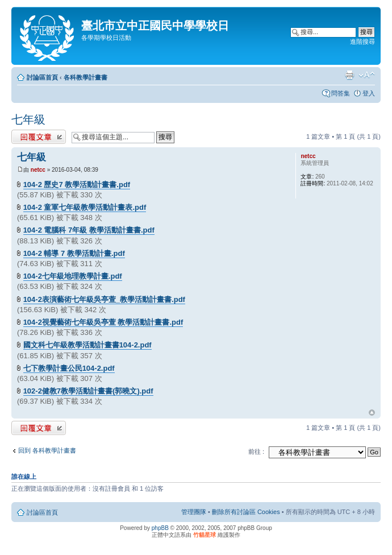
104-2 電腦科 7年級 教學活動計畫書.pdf (89, 230)
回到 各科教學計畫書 (47, 450)
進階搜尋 (362, 42)
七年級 (28, 119)
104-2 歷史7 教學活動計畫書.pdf (77, 185)
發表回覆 (39, 137)
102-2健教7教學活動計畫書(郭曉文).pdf (88, 391)
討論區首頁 (42, 77)
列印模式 (349, 75)
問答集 (341, 93)
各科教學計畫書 (86, 77)
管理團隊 (194, 512)
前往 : (256, 452)
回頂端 (372, 413)
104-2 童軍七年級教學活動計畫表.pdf (85, 207)
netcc (38, 170)
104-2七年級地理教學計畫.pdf (73, 276)
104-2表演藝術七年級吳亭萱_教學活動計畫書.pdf (104, 299)
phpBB (160, 528)
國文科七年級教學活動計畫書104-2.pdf (87, 345)
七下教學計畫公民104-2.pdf (69, 368)
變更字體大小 (367, 75)
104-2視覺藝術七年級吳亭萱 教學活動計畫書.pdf (103, 322)
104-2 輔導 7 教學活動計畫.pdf (74, 253)
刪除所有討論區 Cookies (246, 512)
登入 (369, 93)
